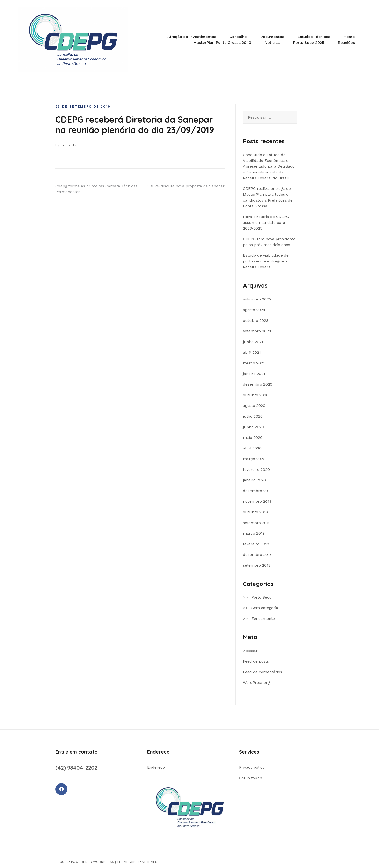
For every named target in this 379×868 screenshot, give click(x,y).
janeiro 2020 (254, 480)
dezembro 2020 (258, 384)
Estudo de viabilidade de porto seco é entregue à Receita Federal (266, 261)
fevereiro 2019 (256, 544)
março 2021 (254, 363)
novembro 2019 (257, 501)
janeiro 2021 (254, 374)
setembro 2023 (257, 331)
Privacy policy (252, 767)
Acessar (250, 651)
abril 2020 (252, 448)
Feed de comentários (262, 672)
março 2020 (254, 459)
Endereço (156, 767)
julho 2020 (253, 416)
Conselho (238, 37)
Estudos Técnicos (314, 37)
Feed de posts (256, 661)
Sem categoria (265, 608)
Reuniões (346, 42)
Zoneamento (263, 618)
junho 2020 (253, 427)
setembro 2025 (257, 299)
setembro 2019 (257, 523)
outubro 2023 (256, 320)
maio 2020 (253, 438)
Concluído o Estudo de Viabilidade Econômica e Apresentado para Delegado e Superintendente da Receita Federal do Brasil (269, 166)
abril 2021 (252, 352)
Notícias (272, 42)
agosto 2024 (254, 310)
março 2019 (254, 533)
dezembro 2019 (257, 491)
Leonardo (68, 145)
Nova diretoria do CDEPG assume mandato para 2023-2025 (266, 222)
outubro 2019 (255, 512)
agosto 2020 (254, 406)
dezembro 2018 (257, 555)
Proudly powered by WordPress (85, 862)
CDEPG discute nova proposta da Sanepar (186, 186)
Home (349, 37)
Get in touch (251, 778)
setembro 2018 (257, 565)
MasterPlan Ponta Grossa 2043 (222, 42)
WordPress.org (256, 683)
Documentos (272, 37)
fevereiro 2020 (256, 469)
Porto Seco (261, 597)
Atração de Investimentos (192, 37)
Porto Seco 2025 (309, 42)
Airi (133, 862)
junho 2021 (253, 342)
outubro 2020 (256, 395)
